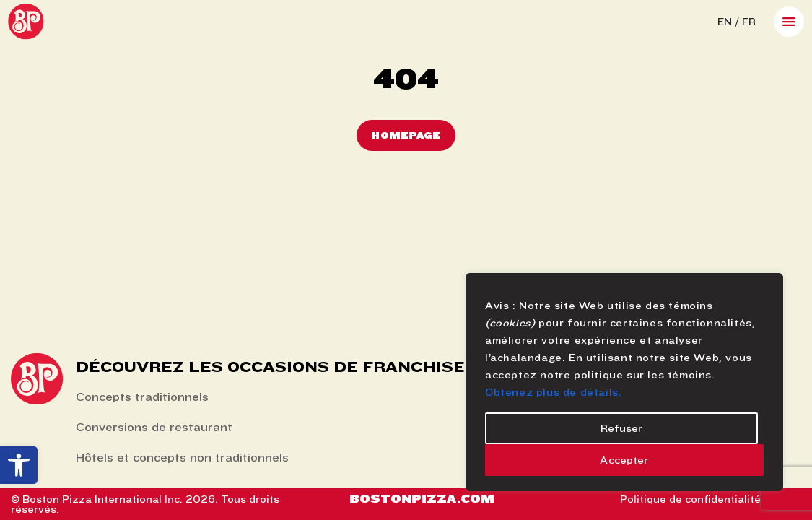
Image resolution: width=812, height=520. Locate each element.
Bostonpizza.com (422, 499)
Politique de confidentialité (690, 499)
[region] (624, 382)
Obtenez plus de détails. (553, 392)
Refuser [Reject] (622, 428)
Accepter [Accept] (624, 460)
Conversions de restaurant (154, 427)
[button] (19, 465)
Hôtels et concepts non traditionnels (182, 458)
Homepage (406, 135)
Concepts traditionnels (142, 397)
